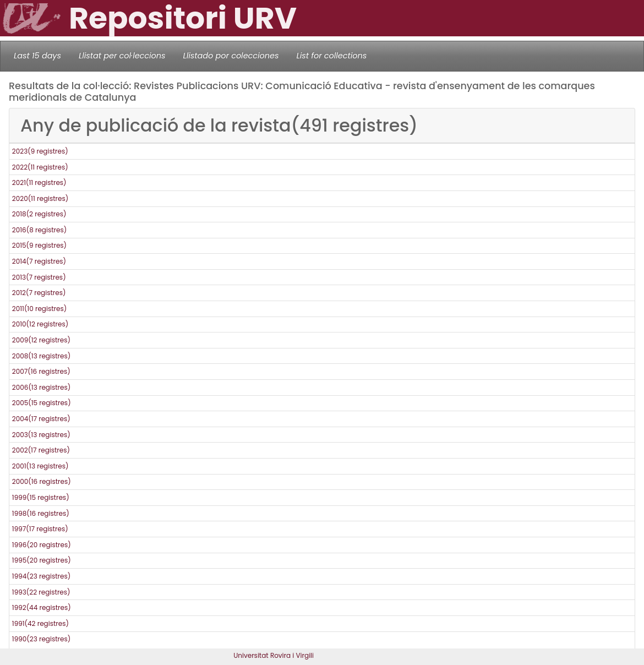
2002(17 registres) (41, 450)
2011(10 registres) (39, 309)
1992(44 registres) (42, 607)
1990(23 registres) (41, 639)
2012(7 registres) (39, 293)
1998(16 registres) (41, 513)
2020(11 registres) (40, 198)
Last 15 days (37, 56)
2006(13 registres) (41, 387)
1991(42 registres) (40, 623)
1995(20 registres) (42, 560)
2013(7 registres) (39, 277)
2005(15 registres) (42, 403)
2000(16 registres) (42, 481)
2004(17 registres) (41, 419)
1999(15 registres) (41, 497)
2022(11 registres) (40, 167)
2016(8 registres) (39, 230)
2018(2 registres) (39, 214)
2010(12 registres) (40, 324)
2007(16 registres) (41, 371)
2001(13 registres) (40, 466)
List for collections (331, 56)
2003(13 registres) (41, 435)
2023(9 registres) (40, 151)
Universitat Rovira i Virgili (274, 655)
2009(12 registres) (41, 340)
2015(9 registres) (39, 245)
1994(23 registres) (41, 576)
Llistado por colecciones (231, 56)
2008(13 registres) (41, 356)
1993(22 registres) (41, 592)
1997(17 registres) (40, 529)
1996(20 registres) (42, 545)
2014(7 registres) (39, 261)
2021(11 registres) (39, 182)
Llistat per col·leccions (122, 56)
